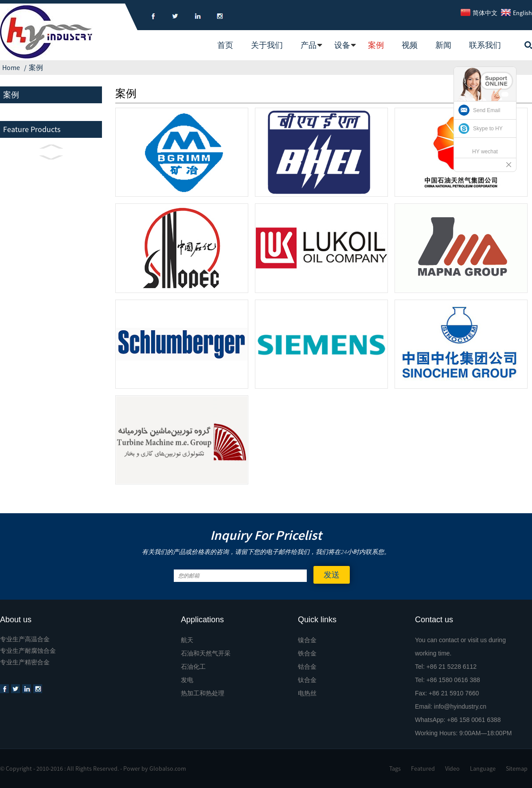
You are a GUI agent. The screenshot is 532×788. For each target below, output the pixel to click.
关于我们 (267, 45)
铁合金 (307, 653)
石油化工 (193, 667)
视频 (410, 45)
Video (452, 768)
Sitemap (517, 768)
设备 (342, 45)
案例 (376, 45)
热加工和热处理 (203, 693)
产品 (309, 45)
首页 (225, 45)
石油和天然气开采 (206, 653)
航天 (187, 640)
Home (11, 67)
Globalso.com (168, 768)
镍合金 (307, 640)
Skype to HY (488, 129)
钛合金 (307, 680)
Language (483, 768)
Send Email (487, 110)
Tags (395, 768)
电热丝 (307, 693)
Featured (423, 768)
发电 (187, 680)
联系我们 (485, 45)
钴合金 (307, 667)
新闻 (443, 45)
